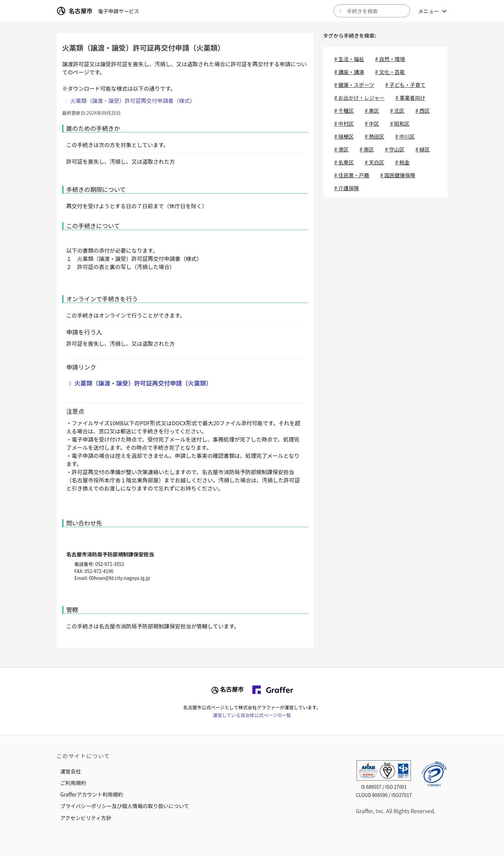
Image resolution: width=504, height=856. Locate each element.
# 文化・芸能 (390, 72)
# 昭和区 (400, 123)
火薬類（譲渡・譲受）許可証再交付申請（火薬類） (143, 383)
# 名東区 (344, 162)
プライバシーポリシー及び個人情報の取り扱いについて (124, 806)
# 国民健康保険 (398, 175)
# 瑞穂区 (344, 136)
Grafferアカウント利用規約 (92, 794)
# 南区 (367, 149)
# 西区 (422, 110)
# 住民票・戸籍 (352, 175)
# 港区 (341, 149)
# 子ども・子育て (405, 85)
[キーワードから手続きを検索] (372, 11)
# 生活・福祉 (349, 59)
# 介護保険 (347, 188)
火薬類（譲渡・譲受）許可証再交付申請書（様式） (133, 101)
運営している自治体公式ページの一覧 (252, 715)
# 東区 (372, 110)
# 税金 (402, 162)
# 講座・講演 (349, 72)
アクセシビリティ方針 (86, 818)
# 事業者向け (410, 97)
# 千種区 (344, 110)
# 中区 (372, 123)
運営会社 (70, 771)
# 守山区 (394, 149)
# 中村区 (344, 123)
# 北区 (397, 110)
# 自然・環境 (390, 59)
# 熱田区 (374, 136)
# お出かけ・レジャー (359, 97)
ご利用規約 (73, 783)
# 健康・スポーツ (354, 85)
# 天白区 (374, 162)
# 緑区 (422, 149)
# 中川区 (405, 136)
